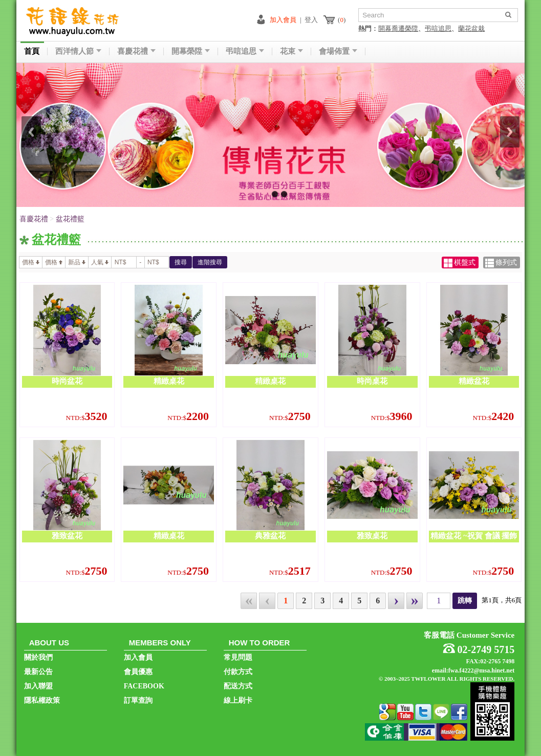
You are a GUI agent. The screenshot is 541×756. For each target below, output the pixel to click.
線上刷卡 (238, 700)
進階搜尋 (210, 262)
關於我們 (38, 657)
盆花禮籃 (70, 219)
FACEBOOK (144, 686)
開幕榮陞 (191, 51)
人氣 (100, 262)
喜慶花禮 (136, 51)
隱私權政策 (42, 700)
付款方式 (238, 672)
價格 (31, 262)
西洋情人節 (78, 51)
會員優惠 (138, 672)
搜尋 (181, 262)
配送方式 (238, 686)
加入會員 (283, 20)
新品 (77, 262)
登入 (311, 20)
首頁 (32, 51)
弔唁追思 (438, 28)
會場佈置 (338, 51)
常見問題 (238, 657)
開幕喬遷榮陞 (398, 28)
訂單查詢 (138, 700)
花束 (291, 51)
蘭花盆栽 (471, 28)
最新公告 (38, 672)
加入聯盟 (38, 686)
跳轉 (465, 601)
